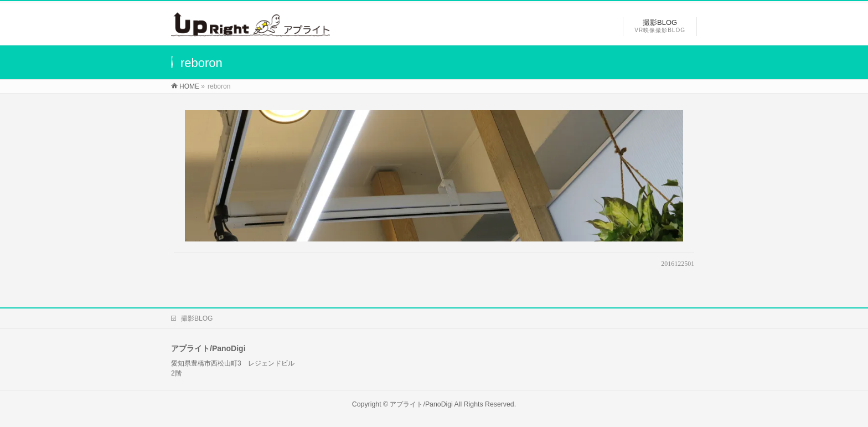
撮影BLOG (197, 318)
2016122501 (678, 264)
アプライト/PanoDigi (421, 404)
